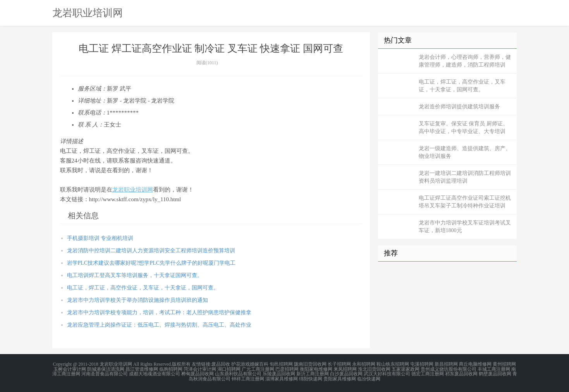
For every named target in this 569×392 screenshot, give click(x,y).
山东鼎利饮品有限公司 (238, 373)
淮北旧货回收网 (374, 369)
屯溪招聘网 (422, 364)
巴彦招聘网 (287, 369)
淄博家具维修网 (282, 378)
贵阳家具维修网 (340, 378)
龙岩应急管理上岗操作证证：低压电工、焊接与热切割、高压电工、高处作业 (159, 325)
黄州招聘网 (504, 364)
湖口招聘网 (229, 369)
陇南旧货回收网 (310, 364)
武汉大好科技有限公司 (387, 373)
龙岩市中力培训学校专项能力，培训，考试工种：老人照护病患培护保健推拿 (159, 312)
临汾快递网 (369, 378)
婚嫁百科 (259, 364)
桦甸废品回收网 (198, 373)
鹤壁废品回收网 (495, 373)
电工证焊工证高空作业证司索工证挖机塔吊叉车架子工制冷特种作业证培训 (465, 202)
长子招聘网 (339, 364)
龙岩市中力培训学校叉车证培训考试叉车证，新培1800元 (465, 227)
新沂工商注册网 (313, 373)
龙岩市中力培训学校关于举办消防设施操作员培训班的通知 (138, 300)
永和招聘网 (364, 364)
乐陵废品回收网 (279, 373)
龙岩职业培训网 (88, 13)
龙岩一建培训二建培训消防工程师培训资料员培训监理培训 (465, 177)
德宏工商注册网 (428, 373)
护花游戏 (241, 364)
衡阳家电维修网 (316, 369)
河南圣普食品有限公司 (105, 373)
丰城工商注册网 (494, 369)
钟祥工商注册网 (248, 378)
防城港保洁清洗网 (106, 369)
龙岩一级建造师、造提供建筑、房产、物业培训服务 (465, 152)
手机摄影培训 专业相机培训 (100, 238)
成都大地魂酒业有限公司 (155, 373)
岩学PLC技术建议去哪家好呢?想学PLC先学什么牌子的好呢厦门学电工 (151, 263)
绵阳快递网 (311, 378)
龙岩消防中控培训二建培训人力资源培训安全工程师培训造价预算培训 (151, 251)
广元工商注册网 (258, 369)
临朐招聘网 (171, 369)
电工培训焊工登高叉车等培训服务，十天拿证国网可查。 (135, 275)
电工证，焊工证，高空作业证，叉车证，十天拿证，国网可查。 (143, 288)
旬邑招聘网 (281, 364)
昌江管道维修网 (142, 369)
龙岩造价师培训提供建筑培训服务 (459, 107)
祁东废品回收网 (461, 373)
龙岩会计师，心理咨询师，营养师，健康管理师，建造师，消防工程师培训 (465, 61)
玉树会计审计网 (70, 369)
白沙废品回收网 (346, 373)
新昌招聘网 (446, 364)
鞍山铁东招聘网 (393, 364)
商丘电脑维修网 (475, 364)
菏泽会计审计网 (200, 369)
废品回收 (221, 364)
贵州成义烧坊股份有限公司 (449, 369)
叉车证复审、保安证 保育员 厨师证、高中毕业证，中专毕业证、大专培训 (463, 128)
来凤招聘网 (345, 369)
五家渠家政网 (406, 369)
